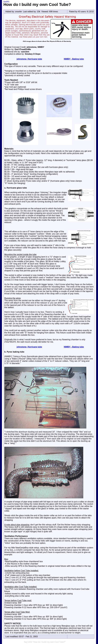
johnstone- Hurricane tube (29, 59)
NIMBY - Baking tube (74, 59)
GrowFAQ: (6, 1)
